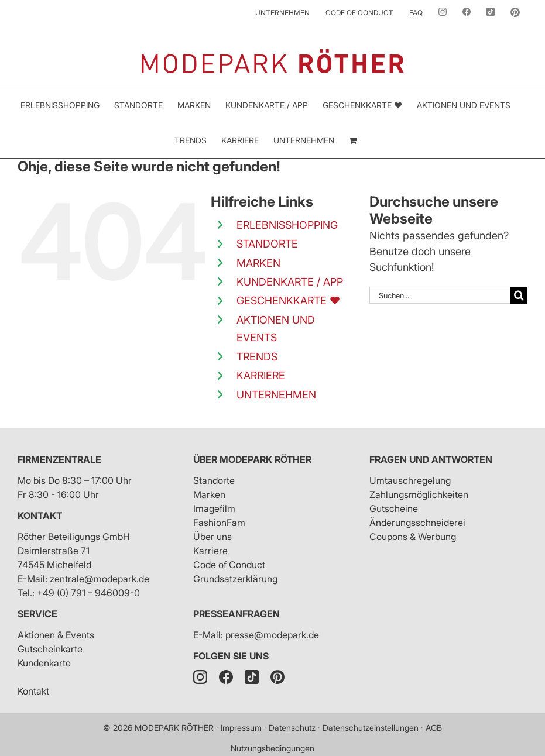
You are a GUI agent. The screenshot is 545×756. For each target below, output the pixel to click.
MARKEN (258, 263)
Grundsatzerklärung (235, 579)
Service (37, 614)
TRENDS (257, 357)
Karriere (210, 551)
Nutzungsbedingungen (272, 748)
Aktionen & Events (56, 635)
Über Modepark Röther (252, 459)
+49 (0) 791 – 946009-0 (88, 593)
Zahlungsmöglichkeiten (419, 494)
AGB (434, 728)
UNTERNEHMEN (276, 395)
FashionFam (219, 523)
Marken (209, 494)
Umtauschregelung (410, 480)
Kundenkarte (44, 663)
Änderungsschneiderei (417, 523)
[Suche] (519, 295)
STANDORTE (267, 244)
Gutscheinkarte (50, 649)
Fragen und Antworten (431, 459)
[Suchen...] (440, 295)
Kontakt (40, 516)
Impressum (241, 728)
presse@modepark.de (272, 635)
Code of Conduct (229, 565)
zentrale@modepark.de (100, 579)
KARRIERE (261, 375)
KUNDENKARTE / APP (290, 282)
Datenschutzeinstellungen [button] (371, 728)
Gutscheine (394, 508)
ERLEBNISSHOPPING (287, 225)
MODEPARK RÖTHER (174, 728)
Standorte (214, 480)
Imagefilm (214, 508)
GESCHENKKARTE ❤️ (288, 300)
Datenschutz (292, 728)
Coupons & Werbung (413, 537)
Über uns (212, 537)
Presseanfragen (236, 614)
